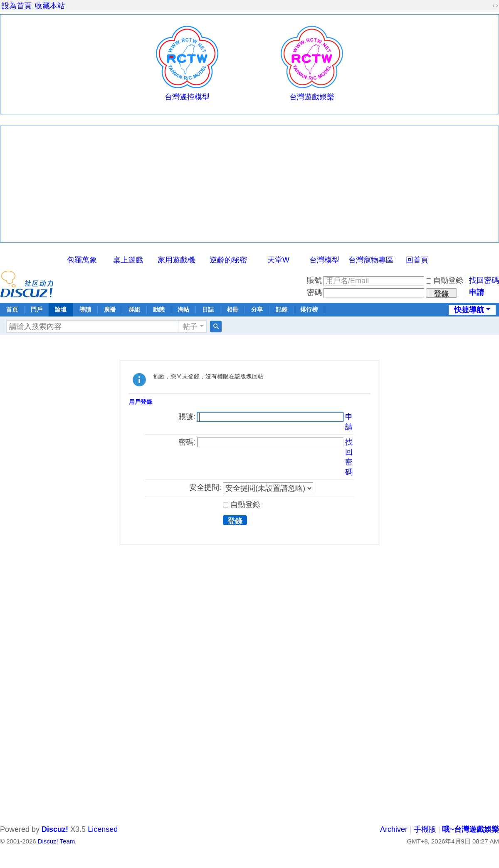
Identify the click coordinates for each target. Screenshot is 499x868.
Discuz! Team (56, 841)
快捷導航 (469, 310)
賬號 (314, 280)
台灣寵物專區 (371, 260)
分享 (257, 309)
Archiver (394, 829)
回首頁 (417, 260)
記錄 (282, 309)
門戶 (37, 309)
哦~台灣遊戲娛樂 (471, 829)
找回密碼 (484, 280)
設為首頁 (17, 6)
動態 (159, 309)
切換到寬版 (495, 6)
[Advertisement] (249, 184)
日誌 (208, 309)
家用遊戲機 (176, 260)
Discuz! (55, 829)
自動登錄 (445, 280)
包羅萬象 (82, 260)
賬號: (187, 417)
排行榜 (309, 309)
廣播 (110, 309)
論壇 (61, 309)
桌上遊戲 (128, 260)
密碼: (187, 442)
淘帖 (183, 309)
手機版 (425, 829)
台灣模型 (324, 260)
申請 (477, 292)
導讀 (85, 309)
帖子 (190, 326)
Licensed (103, 829)
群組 (134, 309)
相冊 (232, 309)
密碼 (314, 292)
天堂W (278, 260)
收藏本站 (50, 6)
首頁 (12, 309)
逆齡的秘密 (228, 260)
